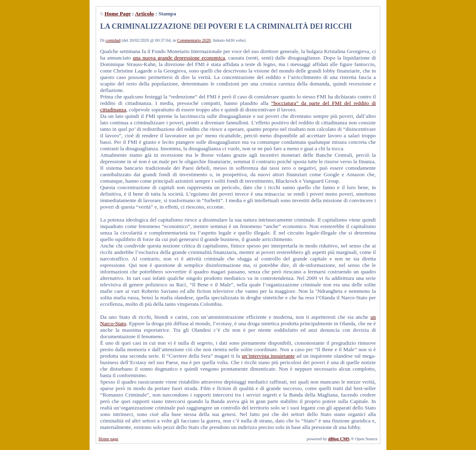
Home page (108, 439)
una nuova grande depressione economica (179, 58)
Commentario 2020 (194, 40)
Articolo (145, 14)
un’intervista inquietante (268, 356)
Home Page (118, 14)
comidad (113, 40)
